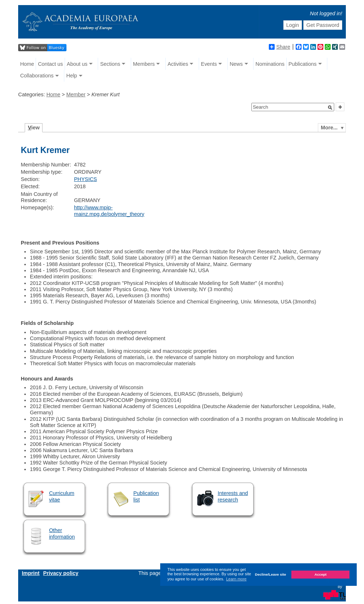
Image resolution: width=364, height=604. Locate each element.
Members (144, 64)
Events (209, 64)
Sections (110, 64)
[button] (330, 108)
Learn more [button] (236, 579)
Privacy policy (61, 573)
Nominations (270, 64)
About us (77, 64)
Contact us (50, 64)
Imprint (31, 573)
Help (72, 76)
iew (34, 128)
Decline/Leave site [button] (271, 574)
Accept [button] (321, 574)
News (236, 64)
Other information (62, 533)
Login (293, 25)
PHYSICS (86, 179)
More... (329, 128)
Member (76, 94)
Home (27, 64)
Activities (178, 64)
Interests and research (233, 496)
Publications (303, 64)
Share (279, 47)
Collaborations (37, 76)
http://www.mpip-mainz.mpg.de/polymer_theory (109, 211)
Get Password (323, 25)
